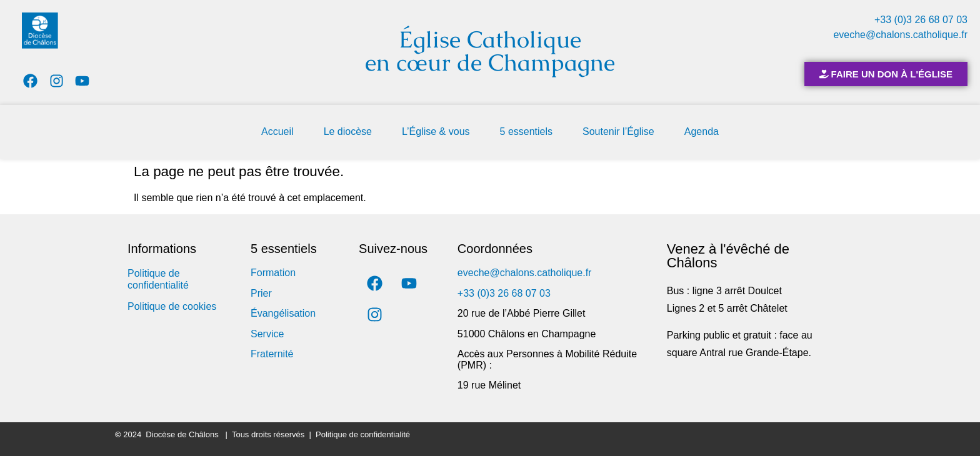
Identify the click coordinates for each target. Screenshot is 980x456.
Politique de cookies (172, 306)
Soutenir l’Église (618, 131)
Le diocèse (348, 131)
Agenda (702, 131)
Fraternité (272, 354)
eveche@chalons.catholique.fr (900, 35)
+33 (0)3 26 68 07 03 (921, 20)
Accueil (277, 131)
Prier (261, 293)
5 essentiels (527, 131)
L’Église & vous (436, 131)
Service (267, 334)
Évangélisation (283, 313)
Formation (273, 273)
